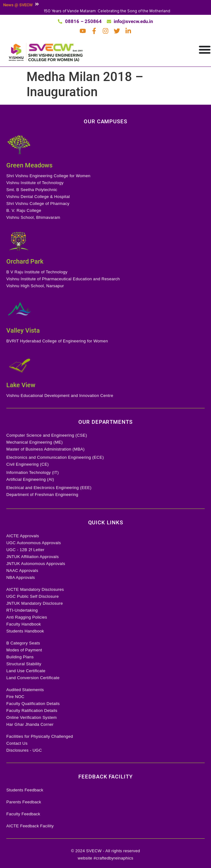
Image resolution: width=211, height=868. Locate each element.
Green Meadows (29, 165)
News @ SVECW (18, 5)
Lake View (21, 385)
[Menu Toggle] (205, 50)
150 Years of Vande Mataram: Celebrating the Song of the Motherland (107, 11)
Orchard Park (25, 261)
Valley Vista (23, 330)
